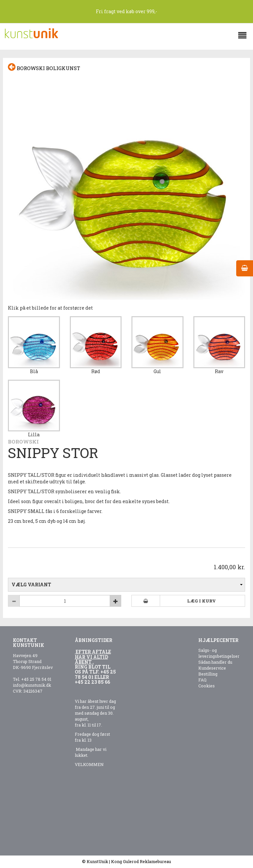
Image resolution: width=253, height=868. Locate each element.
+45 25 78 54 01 (36, 679)
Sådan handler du (215, 662)
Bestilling (208, 674)
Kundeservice (212, 668)
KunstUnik (97, 861)
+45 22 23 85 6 (91, 682)
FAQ (202, 680)
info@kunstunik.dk (32, 685)
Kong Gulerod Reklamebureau (141, 861)
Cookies (207, 686)
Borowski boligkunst (44, 67)
